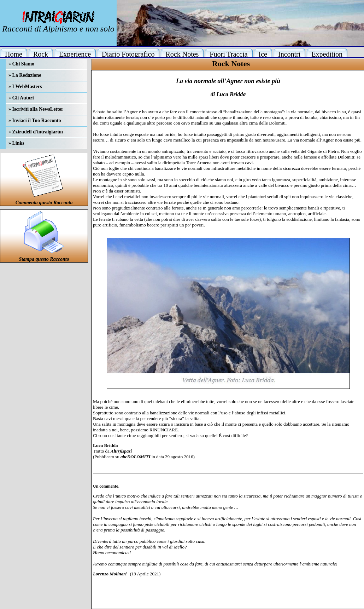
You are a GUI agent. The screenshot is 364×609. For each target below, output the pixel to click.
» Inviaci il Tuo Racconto (35, 120)
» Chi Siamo (21, 64)
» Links (16, 143)
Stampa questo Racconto (44, 259)
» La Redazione (25, 75)
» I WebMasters (25, 87)
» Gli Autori (21, 98)
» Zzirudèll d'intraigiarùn (36, 132)
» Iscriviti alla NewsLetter (36, 109)
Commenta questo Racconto (44, 203)
